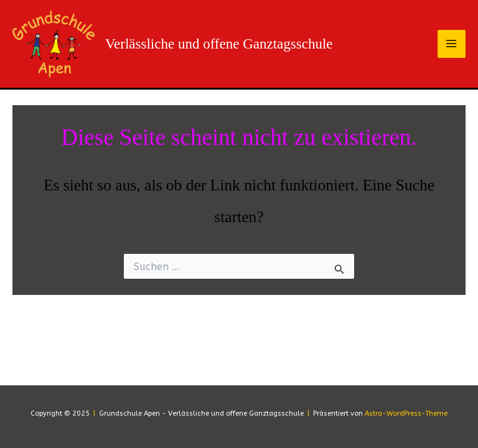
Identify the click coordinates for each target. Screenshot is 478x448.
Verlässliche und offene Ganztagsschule (219, 44)
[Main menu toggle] (452, 44)
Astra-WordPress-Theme (406, 413)
